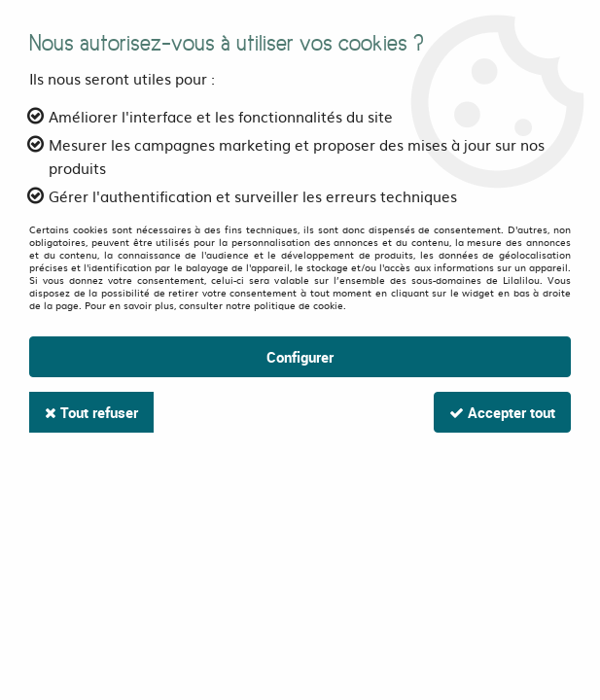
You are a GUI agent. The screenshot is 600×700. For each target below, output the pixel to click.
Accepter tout (502, 412)
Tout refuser (91, 412)
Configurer (300, 357)
